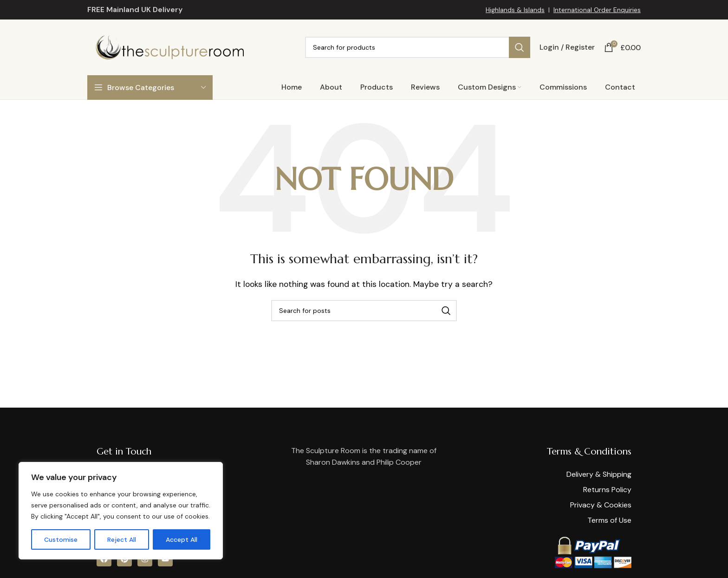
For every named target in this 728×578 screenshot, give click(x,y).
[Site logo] (169, 47)
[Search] (418, 47)
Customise (61, 539)
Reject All (122, 539)
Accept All (182, 539)
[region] (121, 511)
